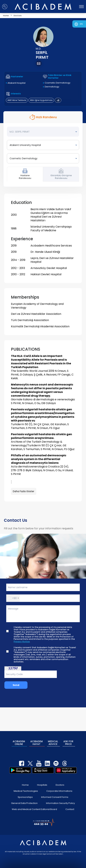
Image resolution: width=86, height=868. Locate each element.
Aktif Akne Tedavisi (17, 100)
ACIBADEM (18, 741)
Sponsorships (25, 793)
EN (81, 24)
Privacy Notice (22, 642)
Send (16, 685)
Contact (70, 805)
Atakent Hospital (17, 83)
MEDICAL (53, 741)
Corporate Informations (59, 787)
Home (25, 781)
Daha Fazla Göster (24, 491)
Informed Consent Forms (55, 793)
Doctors (60, 781)
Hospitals (42, 781)
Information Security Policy (60, 799)
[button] (13, 598)
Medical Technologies (26, 787)
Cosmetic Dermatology (58, 83)
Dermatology (52, 87)
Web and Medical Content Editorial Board (34, 805)
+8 (58, 100)
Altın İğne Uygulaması (41, 100)
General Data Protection (24, 799)
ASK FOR (69, 741)
